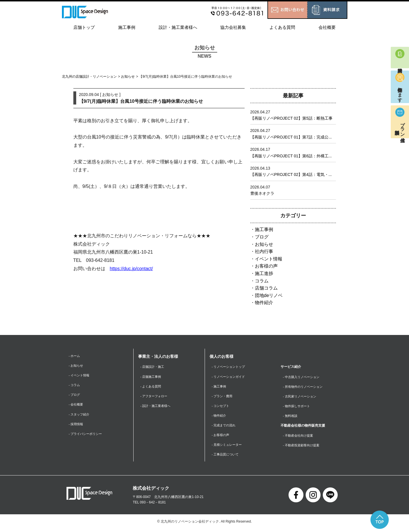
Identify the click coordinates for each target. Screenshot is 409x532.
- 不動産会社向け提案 (299, 437)
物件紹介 (264, 303)
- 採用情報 (77, 426)
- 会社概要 (77, 406)
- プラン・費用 (223, 397)
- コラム (75, 386)
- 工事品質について (226, 457)
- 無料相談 (291, 417)
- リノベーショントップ (230, 367)
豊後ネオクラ (262, 193)
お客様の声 (266, 266)
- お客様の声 (221, 437)
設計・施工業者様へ (178, 27)
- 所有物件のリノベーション (304, 387)
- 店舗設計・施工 (153, 367)
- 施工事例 (220, 387)
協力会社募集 (233, 27)
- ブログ (75, 396)
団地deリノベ (269, 295)
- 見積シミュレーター (228, 447)
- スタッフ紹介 (80, 416)
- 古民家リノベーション (301, 397)
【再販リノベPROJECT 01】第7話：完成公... (291, 137)
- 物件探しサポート (298, 407)
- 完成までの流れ (225, 427)
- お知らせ (77, 366)
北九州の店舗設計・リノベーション (89, 77)
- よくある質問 (152, 387)
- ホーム (75, 356)
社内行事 (264, 251)
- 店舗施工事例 (152, 377)
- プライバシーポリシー (87, 436)
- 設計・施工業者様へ (157, 407)
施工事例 (127, 27)
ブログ (262, 237)
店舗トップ (84, 27)
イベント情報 (269, 259)
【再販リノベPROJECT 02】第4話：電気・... (291, 174)
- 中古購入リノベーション (303, 377)
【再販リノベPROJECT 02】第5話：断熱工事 (291, 118)
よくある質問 (282, 27)
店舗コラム (266, 288)
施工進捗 (264, 273)
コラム (262, 281)
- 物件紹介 (220, 417)
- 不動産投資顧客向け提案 (303, 447)
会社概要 (327, 27)
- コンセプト (221, 407)
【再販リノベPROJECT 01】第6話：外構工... (291, 156)
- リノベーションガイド (230, 377)
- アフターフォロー (155, 397)
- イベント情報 (80, 376)
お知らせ (128, 77)
